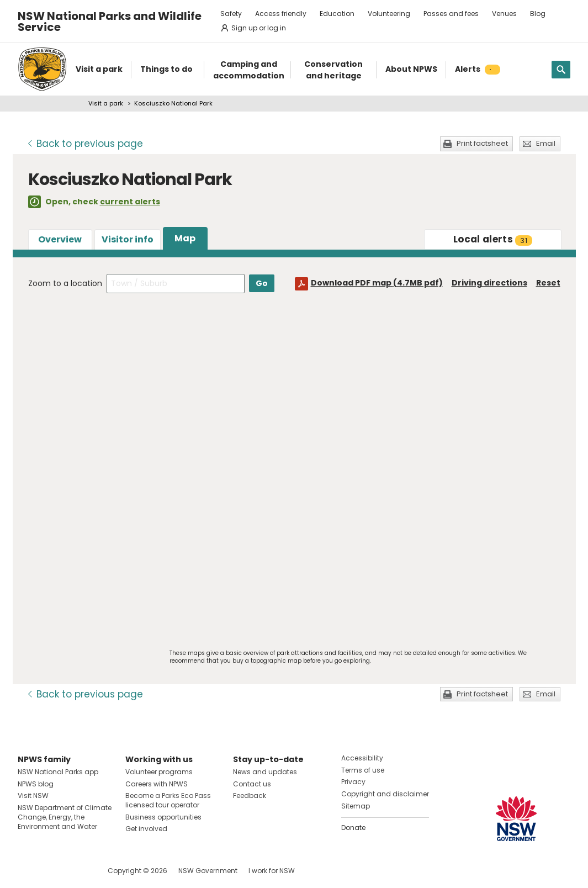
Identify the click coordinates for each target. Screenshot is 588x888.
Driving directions (489, 283)
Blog (538, 14)
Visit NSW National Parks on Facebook (28, 871)
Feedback (250, 796)
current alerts (130, 202)
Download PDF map (377, 283)
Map (185, 238)
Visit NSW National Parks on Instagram (52, 871)
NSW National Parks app (58, 772)
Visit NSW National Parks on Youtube (75, 871)
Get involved (146, 829)
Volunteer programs (159, 772)
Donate (353, 828)
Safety (231, 14)
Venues (504, 14)
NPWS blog (36, 784)
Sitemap (356, 806)
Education (337, 14)
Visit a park (106, 103)
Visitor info (128, 239)
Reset (548, 283)
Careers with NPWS (157, 784)
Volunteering (389, 14)
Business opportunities (163, 817)
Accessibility (362, 758)
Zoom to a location (65, 283)
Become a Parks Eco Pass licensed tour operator (168, 800)
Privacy (353, 782)
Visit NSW (33, 796)
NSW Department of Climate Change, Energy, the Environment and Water (65, 817)
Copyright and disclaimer (385, 794)
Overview (60, 239)
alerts (493, 239)
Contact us (252, 784)
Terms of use (363, 770)
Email (546, 143)
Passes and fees (451, 14)
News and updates (265, 772)
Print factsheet (482, 143)
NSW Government (208, 871)
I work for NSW (272, 871)
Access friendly (281, 14)
